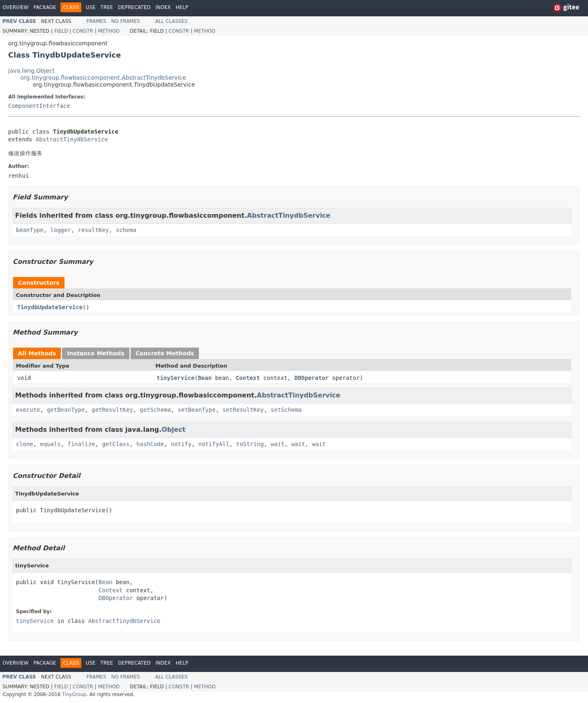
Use (91, 7)
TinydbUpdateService (50, 307)
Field (61, 31)
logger (61, 230)
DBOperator (312, 378)
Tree (107, 7)
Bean (205, 378)
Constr (83, 31)
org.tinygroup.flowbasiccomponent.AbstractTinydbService (103, 78)
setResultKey (243, 410)
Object (174, 430)
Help (182, 7)
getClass (116, 444)
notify (181, 444)
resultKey (94, 230)
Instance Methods (96, 353)
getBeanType (66, 410)
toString (250, 444)
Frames (97, 21)
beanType (30, 230)
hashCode (150, 444)
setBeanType (197, 410)
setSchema (286, 410)
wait (278, 444)
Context (248, 378)
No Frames (126, 21)
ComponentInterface (39, 106)
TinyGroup (74, 694)
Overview (16, 7)
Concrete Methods (165, 353)
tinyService (176, 378)
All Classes (171, 21)
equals (50, 444)
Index (163, 7)
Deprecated (134, 7)
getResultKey (112, 410)
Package (45, 7)
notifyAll (214, 444)
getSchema (155, 410)
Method (109, 31)
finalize (81, 444)
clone (24, 444)
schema (126, 230)
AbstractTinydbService (72, 139)
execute (28, 410)
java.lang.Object (31, 71)
